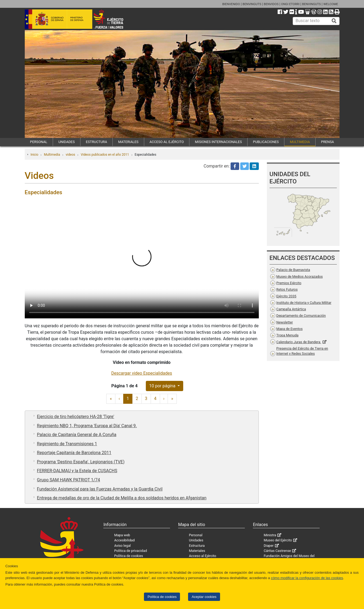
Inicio (35, 155)
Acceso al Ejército (202, 556)
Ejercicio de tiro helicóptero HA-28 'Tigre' (75, 417)
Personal (196, 535)
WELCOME (331, 4)
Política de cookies (162, 597)
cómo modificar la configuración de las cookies (307, 578)
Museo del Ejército (278, 540)
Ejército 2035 (286, 296)
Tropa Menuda (287, 335)
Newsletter (285, 322)
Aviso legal (122, 546)
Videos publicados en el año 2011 (105, 155)
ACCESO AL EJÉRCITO (167, 142)
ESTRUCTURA (96, 142)
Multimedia (52, 155)
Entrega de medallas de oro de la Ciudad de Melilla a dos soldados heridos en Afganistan (122, 498)
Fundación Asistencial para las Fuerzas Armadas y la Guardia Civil (100, 489)
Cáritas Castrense (277, 551)
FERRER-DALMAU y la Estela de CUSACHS (77, 471)
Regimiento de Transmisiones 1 (67, 444)
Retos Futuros (287, 289)
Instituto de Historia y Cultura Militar (304, 303)
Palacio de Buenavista (293, 270)
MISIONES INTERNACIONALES (218, 142)
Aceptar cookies (204, 597)
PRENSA (327, 142)
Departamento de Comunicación (301, 316)
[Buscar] (334, 21)
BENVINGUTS (252, 4)
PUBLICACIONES (266, 142)
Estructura (197, 546)
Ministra (270, 535)
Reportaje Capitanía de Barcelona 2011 (74, 453)
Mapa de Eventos (289, 329)
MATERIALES (128, 142)
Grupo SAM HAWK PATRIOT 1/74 (68, 480)
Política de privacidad (130, 551)
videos (70, 155)
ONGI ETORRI (290, 4)
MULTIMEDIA (300, 142)
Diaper (269, 546)
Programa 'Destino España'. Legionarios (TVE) (81, 462)
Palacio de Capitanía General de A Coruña (77, 435)
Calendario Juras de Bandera (299, 342)
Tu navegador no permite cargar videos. (142, 260)
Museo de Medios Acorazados (299, 276)
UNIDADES (67, 142)
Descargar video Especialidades (142, 373)
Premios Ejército (289, 283)
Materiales (197, 551)
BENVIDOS (271, 4)
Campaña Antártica (291, 309)
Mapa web (122, 535)
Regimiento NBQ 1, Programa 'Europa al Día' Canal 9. (87, 426)
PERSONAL (39, 142)
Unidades (196, 540)
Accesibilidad (124, 540)
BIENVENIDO (231, 4)
